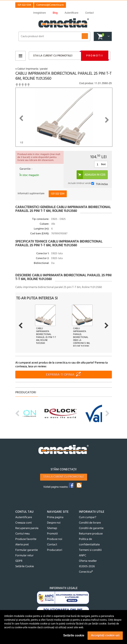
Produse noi (55, 539)
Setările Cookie (25, 566)
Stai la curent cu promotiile (64, 477)
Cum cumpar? (88, 517)
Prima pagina (55, 517)
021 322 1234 (24, 5)
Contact (52, 545)
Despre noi (54, 523)
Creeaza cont (24, 523)
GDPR (19, 561)
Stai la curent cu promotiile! (53, 56)
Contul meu (23, 534)
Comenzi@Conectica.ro (50, 5)
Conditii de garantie (91, 528)
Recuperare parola (27, 528)
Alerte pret (22, 545)
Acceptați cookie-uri (105, 635)
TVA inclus (102, 184)
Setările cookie (74, 635)
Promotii (95, 56)
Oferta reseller (88, 561)
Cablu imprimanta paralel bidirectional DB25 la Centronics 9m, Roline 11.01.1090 (81, 337)
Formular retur (24, 556)
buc (103, 164)
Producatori (55, 550)
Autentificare (24, 517)
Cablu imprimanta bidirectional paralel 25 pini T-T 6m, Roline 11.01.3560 (46, 336)
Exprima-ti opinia (60, 375)
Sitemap (52, 528)
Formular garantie (27, 550)
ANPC (82, 556)
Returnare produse (91, 534)
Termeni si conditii (90, 550)
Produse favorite (26, 539)
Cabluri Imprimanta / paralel (31, 69)
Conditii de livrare (90, 523)
